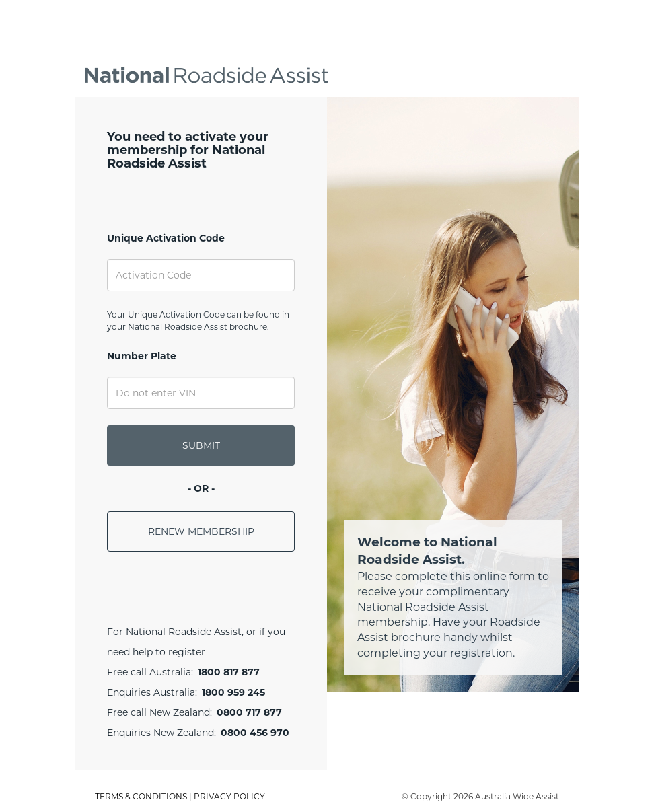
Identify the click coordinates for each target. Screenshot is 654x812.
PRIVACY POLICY (229, 796)
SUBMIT (201, 445)
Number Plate (142, 356)
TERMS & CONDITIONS (141, 796)
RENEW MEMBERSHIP (201, 531)
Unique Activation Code (166, 238)
